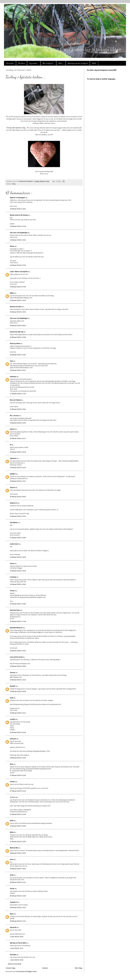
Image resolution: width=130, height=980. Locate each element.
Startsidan (10, 63)
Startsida (45, 968)
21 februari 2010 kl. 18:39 (18, 571)
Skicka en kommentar (15, 964)
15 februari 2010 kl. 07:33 (18, 265)
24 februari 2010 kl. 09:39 (18, 691)
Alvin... (61, 63)
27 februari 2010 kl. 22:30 (18, 814)
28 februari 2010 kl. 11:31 (18, 882)
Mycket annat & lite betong (19, 215)
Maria (12, 914)
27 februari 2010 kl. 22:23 (18, 791)
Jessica (13, 487)
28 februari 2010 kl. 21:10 (18, 921)
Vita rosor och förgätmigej (19, 233)
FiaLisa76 (13, 927)
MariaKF (13, 686)
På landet (13, 955)
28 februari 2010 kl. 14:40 (18, 896)
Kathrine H (14, 503)
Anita (12, 875)
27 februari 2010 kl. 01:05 (18, 775)
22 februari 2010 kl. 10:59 (18, 604)
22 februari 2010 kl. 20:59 (18, 666)
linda (12, 698)
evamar (13, 782)
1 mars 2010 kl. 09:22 (17, 937)
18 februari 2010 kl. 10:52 (18, 423)
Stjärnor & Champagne (18, 198)
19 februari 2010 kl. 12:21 (18, 481)
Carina (12, 889)
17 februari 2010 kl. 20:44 (18, 409)
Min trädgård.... (48, 63)
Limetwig (13, 577)
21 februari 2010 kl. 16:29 (18, 557)
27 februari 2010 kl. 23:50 (18, 842)
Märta (12, 832)
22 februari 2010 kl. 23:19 (18, 680)
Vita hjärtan (14, 522)
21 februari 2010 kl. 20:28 (18, 584)
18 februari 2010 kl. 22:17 (18, 438)
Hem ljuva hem (15, 610)
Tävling (14, 184)
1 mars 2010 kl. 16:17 (17, 948)
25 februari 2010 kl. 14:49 (18, 758)
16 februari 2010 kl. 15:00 (18, 355)
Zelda (94, 63)
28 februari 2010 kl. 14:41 (18, 908)
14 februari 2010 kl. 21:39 (18, 226)
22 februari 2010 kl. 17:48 (18, 621)
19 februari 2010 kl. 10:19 (18, 468)
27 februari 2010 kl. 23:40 (18, 826)
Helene (12, 429)
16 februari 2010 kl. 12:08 (18, 337)
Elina (12, 764)
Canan (12, 563)
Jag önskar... (34, 63)
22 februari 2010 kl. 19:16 (18, 651)
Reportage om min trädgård (78, 63)
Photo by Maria (15, 343)
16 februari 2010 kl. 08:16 (18, 326)
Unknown (13, 377)
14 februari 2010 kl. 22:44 (18, 240)
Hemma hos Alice (16, 307)
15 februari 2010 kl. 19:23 (18, 312)
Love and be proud (16, 657)
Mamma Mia (14, 848)
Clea (12, 361)
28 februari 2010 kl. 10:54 (18, 869)
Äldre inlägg (78, 968)
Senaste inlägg (11, 968)
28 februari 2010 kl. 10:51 (18, 853)
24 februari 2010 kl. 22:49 (18, 732)
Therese (13, 673)
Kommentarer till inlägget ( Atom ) (27, 971)
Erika (12, 821)
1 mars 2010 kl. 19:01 (17, 960)
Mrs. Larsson (14, 416)
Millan (12, 293)
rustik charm (14, 544)
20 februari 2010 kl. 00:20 (18, 497)
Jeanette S (14, 902)
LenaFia (13, 719)
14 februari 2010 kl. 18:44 (18, 209)
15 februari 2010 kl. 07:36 (18, 287)
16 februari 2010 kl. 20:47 (18, 370)
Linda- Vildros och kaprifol (19, 272)
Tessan (12, 591)
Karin (12, 859)
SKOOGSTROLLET (16, 628)
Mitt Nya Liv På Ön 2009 (18, 943)
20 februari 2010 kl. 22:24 (18, 516)
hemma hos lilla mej (17, 332)
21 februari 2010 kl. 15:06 (18, 538)
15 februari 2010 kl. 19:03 (18, 300)
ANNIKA (13, 474)
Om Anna (22, 63)
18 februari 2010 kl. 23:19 (18, 452)
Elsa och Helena (15, 400)
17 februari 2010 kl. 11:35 (18, 394)
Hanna (12, 246)
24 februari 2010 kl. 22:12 (18, 713)
